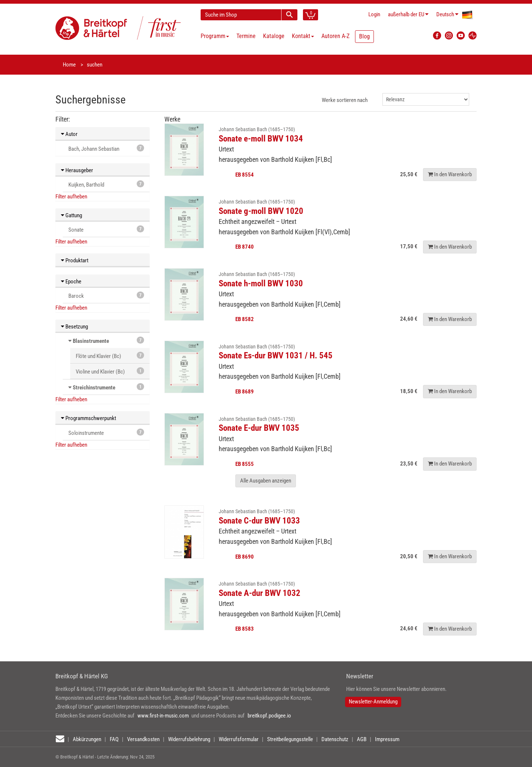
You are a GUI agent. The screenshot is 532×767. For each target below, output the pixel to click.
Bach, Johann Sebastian (106, 148)
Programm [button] (215, 36)
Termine (246, 36)
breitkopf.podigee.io (269, 716)
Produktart (75, 260)
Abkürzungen (87, 739)
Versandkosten (143, 739)
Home (69, 65)
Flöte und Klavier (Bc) (110, 356)
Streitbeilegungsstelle (290, 739)
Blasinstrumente (91, 341)
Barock (106, 295)
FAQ (114, 739)
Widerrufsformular (239, 739)
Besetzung (74, 327)
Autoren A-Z (335, 36)
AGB (362, 739)
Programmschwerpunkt (88, 418)
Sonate (106, 229)
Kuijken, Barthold (106, 184)
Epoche (71, 282)
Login (374, 14)
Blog (364, 36)
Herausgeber (77, 170)
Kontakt (303, 36)
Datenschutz (335, 739)
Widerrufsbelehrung (189, 739)
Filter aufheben (71, 197)
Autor (69, 134)
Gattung (71, 215)
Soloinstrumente (106, 432)
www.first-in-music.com (163, 716)
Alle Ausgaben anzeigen (266, 481)
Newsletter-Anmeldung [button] (373, 702)
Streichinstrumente (94, 388)
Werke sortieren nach (345, 100)
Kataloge (274, 36)
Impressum (387, 739)
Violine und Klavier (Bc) (110, 371)
